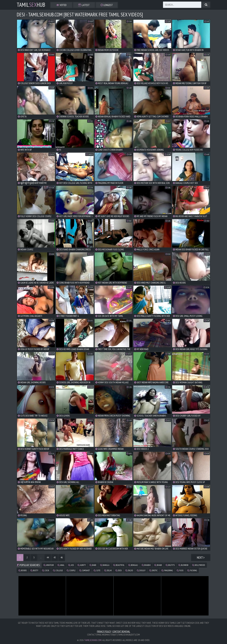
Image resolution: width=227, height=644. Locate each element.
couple (71, 570)
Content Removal (121, 631)
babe (93, 565)
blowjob (183, 565)
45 (55, 557)
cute (97, 570)
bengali (133, 565)
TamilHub (31, 5)
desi (118, 570)
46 (62, 557)
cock (46, 570)
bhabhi (146, 565)
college (58, 570)
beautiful (119, 565)
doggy (141, 570)
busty (34, 570)
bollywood (199, 565)
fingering (167, 570)
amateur (49, 565)
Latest (84, 5)
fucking (192, 570)
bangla (105, 565)
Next (201, 558)
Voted (61, 5)
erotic (153, 570)
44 (48, 557)
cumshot (85, 570)
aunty (82, 565)
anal (61, 565)
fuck (180, 570)
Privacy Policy (104, 631)
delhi (108, 570)
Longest (107, 5)
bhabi (158, 565)
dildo (129, 570)
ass (71, 565)
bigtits (170, 565)
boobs (23, 570)
